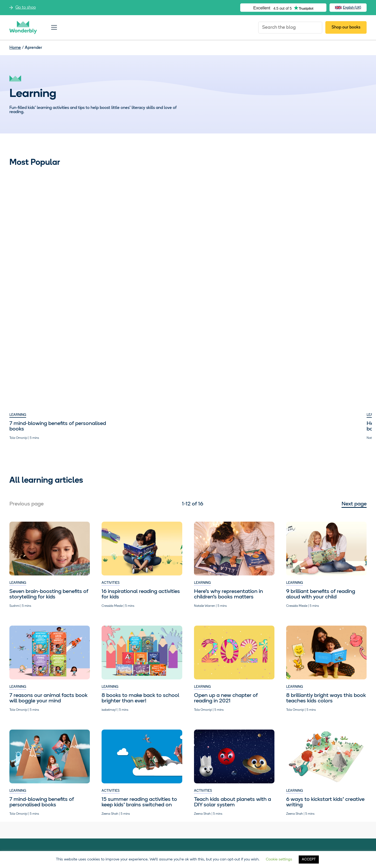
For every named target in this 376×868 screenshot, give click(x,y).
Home (15, 48)
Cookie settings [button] (279, 860)
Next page (354, 431)
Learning (18, 238)
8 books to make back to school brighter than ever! (140, 625)
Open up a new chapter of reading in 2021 (226, 625)
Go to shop (26, 8)
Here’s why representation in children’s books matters (136, 249)
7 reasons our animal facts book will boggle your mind (48, 625)
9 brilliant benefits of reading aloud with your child (136, 353)
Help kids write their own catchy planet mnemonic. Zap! (233, 353)
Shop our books (346, 27)
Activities (203, 238)
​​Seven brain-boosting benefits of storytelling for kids (49, 521)
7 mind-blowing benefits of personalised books (42, 249)
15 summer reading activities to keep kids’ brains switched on (324, 249)
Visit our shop (58, 801)
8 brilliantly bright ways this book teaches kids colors (326, 625)
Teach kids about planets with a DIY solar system (233, 249)
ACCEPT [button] (309, 860)
